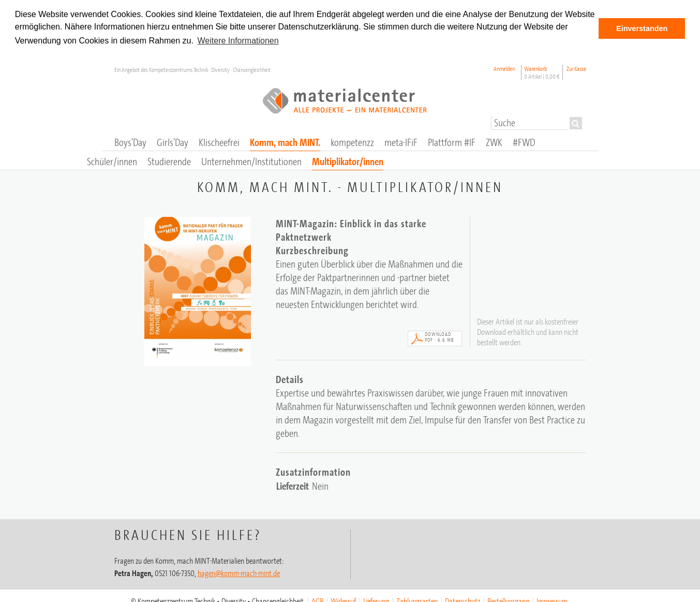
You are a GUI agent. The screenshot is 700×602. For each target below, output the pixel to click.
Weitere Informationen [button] (238, 41)
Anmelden (504, 68)
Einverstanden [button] (642, 28)
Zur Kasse (576, 68)
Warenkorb (542, 72)
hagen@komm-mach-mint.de (239, 572)
